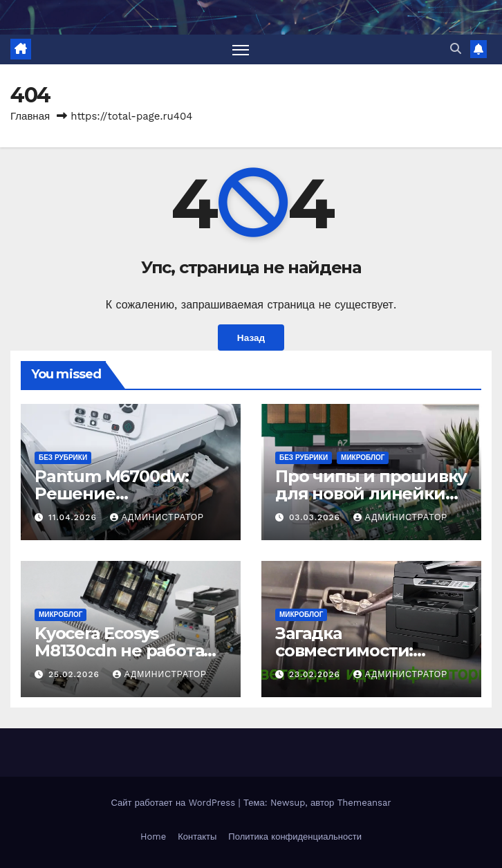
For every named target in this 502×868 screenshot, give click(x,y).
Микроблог (363, 458)
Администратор (157, 517)
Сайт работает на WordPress (174, 803)
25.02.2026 (76, 674)
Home (153, 837)
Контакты (197, 837)
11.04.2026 (74, 517)
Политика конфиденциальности (295, 837)
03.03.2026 (316, 517)
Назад (251, 338)
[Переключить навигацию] (241, 49)
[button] (456, 49)
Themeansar (364, 803)
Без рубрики (63, 458)
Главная (30, 116)
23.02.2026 (316, 674)
